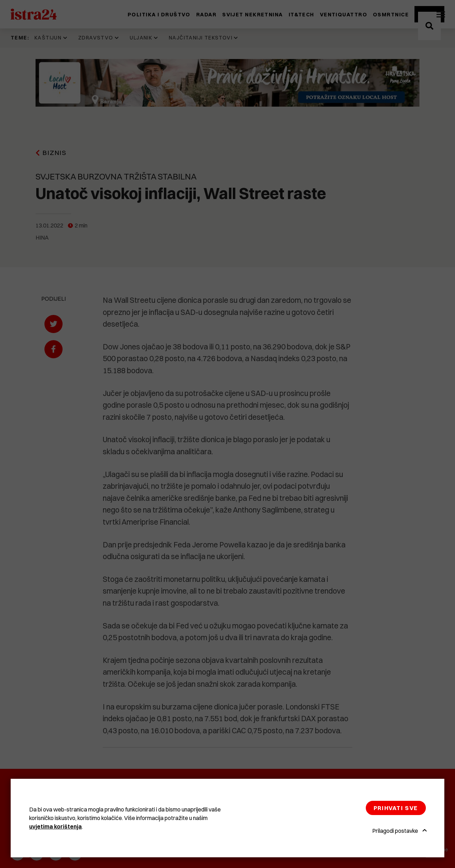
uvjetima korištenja (55, 826)
